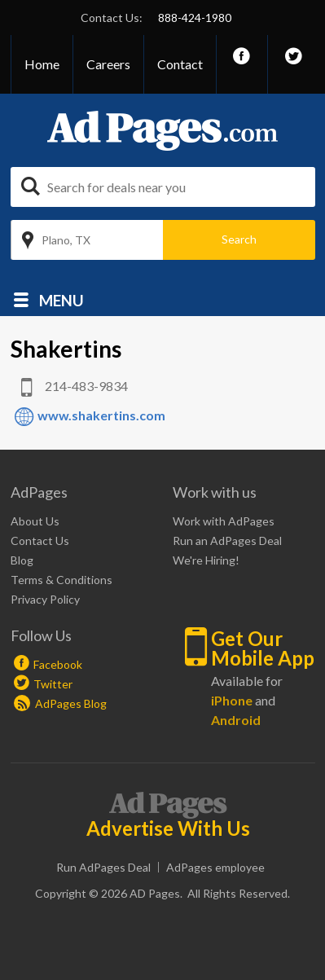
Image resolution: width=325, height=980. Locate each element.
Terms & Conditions (61, 580)
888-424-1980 (195, 18)
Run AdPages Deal (103, 867)
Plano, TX (66, 240)
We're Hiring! (206, 560)
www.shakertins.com (101, 415)
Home (42, 64)
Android (236, 720)
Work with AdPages (224, 521)
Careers (108, 64)
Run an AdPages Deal (227, 541)
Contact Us (40, 541)
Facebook (58, 664)
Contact (180, 64)
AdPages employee (215, 867)
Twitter (53, 684)
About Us (35, 521)
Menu (61, 299)
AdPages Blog (60, 703)
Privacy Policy (45, 599)
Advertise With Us (168, 828)
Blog (22, 560)
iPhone (232, 700)
